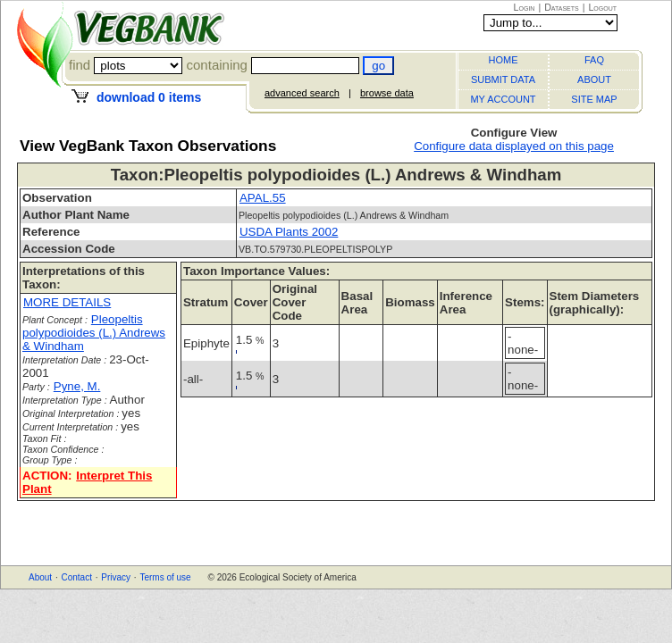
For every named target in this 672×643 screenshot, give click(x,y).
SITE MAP (594, 99)
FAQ (594, 60)
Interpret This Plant (87, 482)
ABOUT (594, 79)
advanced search (302, 93)
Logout (602, 7)
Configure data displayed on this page (514, 146)
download (149, 97)
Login (525, 7)
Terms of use (165, 577)
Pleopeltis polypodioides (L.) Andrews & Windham (94, 333)
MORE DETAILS (67, 302)
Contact (76, 577)
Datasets (562, 7)
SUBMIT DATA (503, 79)
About (40, 577)
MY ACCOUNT (503, 99)
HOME (504, 60)
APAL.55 (263, 198)
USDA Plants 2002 (289, 232)
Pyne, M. (77, 386)
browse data (387, 93)
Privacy (116, 577)
